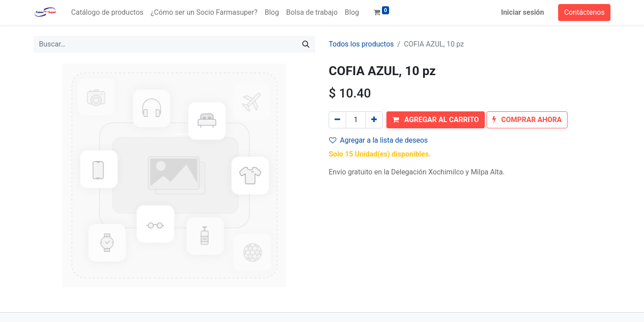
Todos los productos (361, 44)
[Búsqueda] (306, 44)
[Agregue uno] (374, 120)
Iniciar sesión (522, 12)
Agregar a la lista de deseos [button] (379, 140)
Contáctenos (584, 12)
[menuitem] (107, 13)
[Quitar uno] (337, 120)
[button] (436, 120)
